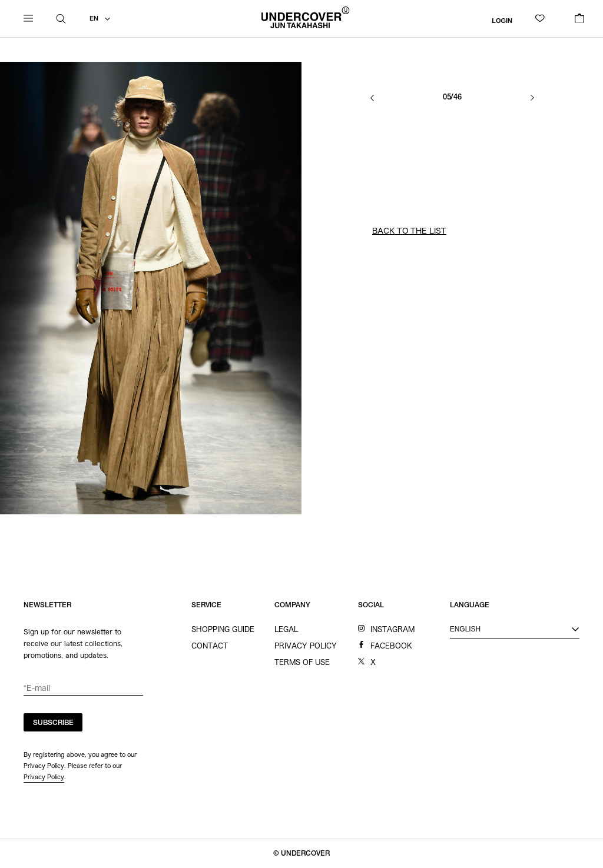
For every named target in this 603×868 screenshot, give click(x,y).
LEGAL (286, 629)
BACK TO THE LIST (409, 231)
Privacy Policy (44, 777)
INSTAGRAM (392, 629)
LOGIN (502, 20)
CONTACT (210, 646)
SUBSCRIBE (53, 723)
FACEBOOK (391, 646)
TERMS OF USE (302, 662)
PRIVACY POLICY (306, 646)
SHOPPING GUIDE (223, 629)
